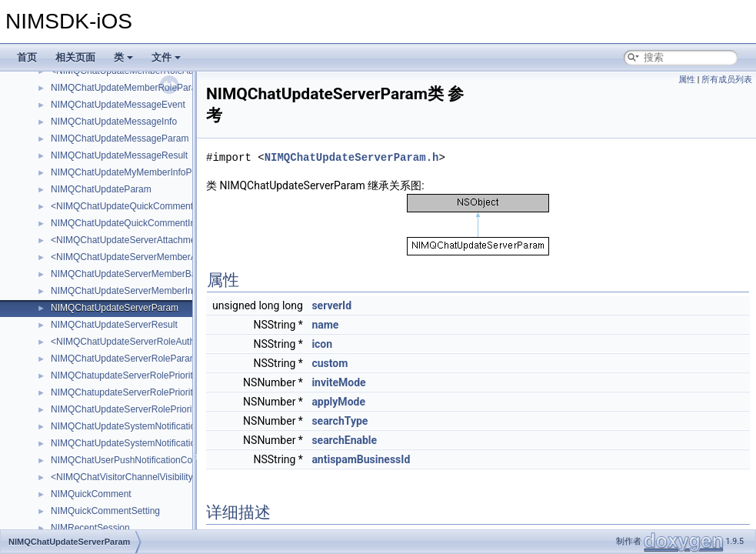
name (325, 325)
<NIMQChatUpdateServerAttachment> (130, 240)
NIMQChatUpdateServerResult (114, 325)
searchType (340, 421)
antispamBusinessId (361, 459)
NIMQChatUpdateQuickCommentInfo (127, 223)
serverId (331, 305)
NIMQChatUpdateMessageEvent (118, 105)
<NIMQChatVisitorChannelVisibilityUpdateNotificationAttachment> (185, 477)
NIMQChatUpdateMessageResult (119, 155)
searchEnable (344, 440)
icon (322, 344)
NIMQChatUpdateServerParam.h (352, 157)
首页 (27, 57)
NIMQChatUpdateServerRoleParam (124, 359)
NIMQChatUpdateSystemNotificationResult (139, 443)
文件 (166, 57)
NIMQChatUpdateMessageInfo (114, 122)
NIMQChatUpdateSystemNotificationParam (139, 426)
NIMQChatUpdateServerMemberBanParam (140, 274)
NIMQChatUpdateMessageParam (120, 138)
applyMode (338, 402)
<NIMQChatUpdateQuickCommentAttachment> (148, 206)
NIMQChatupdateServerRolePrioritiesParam (141, 375)
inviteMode (338, 382)
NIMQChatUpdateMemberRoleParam (127, 88)
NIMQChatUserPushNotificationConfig (129, 460)
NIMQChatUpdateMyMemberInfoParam (132, 172)
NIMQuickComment (91, 494)
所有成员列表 (727, 80)
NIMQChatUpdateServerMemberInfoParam (139, 291)
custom (330, 363)
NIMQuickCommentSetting (105, 511)
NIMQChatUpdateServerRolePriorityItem (134, 409)
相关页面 (75, 57)
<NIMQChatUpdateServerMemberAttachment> (147, 257)
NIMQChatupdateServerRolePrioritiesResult (141, 392)
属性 (687, 80)
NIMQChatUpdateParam (101, 189)
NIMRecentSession (90, 528)
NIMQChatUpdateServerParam (115, 308)
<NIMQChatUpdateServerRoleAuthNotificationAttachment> (172, 342)
